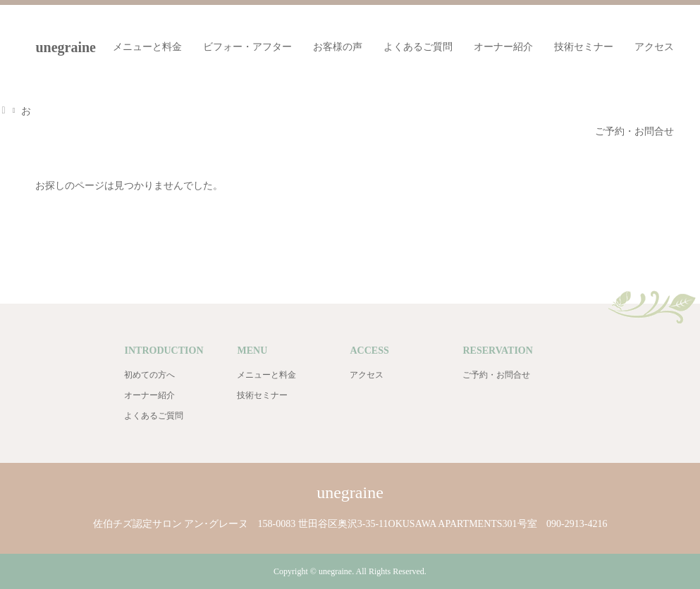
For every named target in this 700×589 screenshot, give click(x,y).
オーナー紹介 (503, 47)
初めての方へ (149, 375)
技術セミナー (584, 47)
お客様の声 (338, 47)
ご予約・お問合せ (634, 131)
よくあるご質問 (418, 47)
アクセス (654, 47)
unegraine (350, 492)
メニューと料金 (147, 47)
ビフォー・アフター (247, 47)
